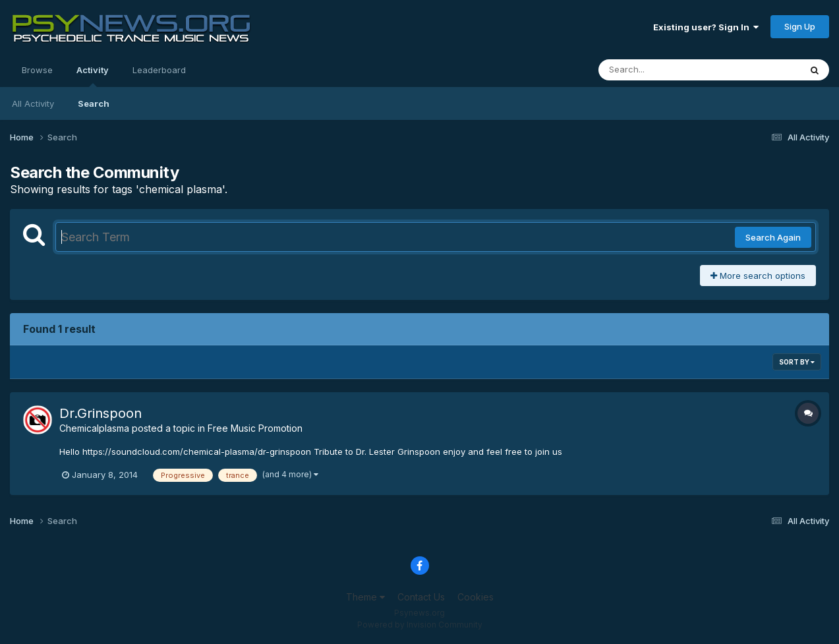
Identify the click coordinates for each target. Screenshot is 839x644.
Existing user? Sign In (706, 27)
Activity (93, 76)
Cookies (476, 597)
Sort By (797, 362)
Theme (365, 597)
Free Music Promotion (255, 428)
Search (94, 103)
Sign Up (800, 26)
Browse (37, 70)
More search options (758, 276)
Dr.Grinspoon (101, 413)
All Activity (33, 103)
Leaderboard (159, 70)
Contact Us (421, 597)
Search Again (773, 237)
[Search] (663, 70)
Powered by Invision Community (420, 625)
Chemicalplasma (94, 428)
